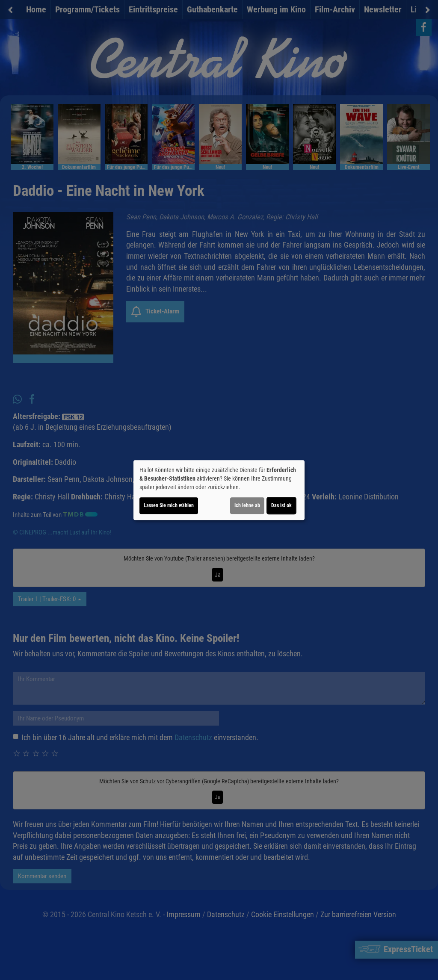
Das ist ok (281, 505)
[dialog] (219, 490)
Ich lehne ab (247, 505)
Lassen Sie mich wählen (169, 505)
